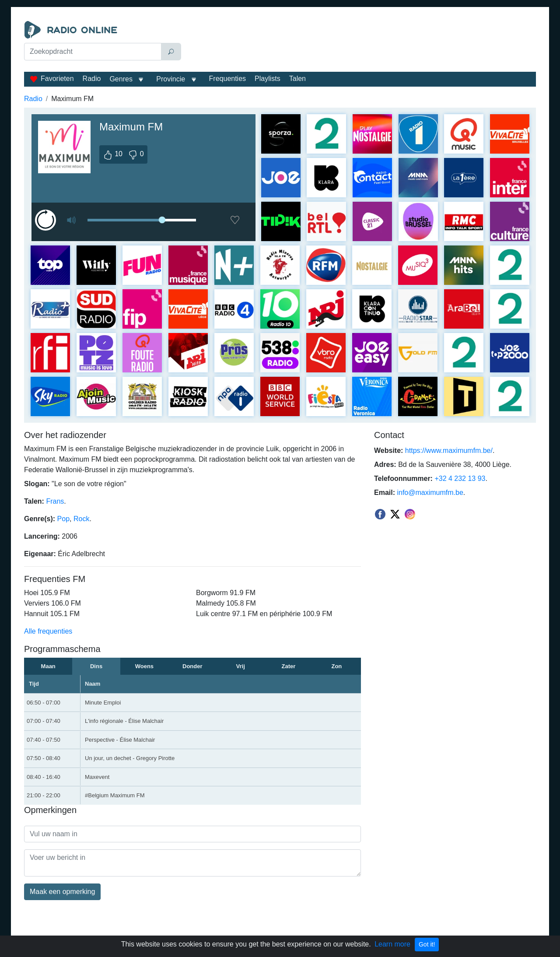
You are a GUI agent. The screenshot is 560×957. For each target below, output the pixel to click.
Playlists (268, 79)
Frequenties (228, 79)
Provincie (171, 79)
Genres (121, 79)
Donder (192, 666)
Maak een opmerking (62, 892)
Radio (92, 79)
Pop (63, 519)
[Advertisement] (360, 43)
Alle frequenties (48, 631)
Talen (297, 79)
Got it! (427, 944)
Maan (48, 666)
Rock (81, 519)
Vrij (241, 666)
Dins (96, 666)
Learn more (392, 944)
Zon (336, 666)
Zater (289, 666)
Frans (55, 501)
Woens (144, 666)
